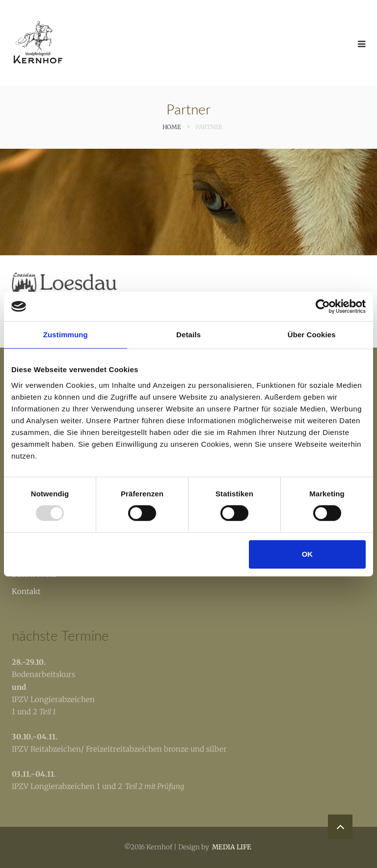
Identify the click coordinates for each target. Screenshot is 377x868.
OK (308, 554)
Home (172, 127)
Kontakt (26, 591)
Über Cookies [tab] (312, 335)
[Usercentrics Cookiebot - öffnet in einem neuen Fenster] (323, 306)
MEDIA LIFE (232, 847)
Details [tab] (188, 335)
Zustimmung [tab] (66, 335)
